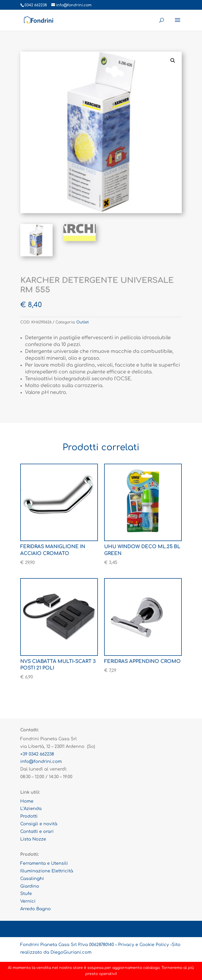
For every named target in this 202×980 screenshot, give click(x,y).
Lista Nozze (33, 839)
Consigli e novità (39, 824)
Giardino (30, 886)
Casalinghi (32, 879)
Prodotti (29, 816)
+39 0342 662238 (37, 754)
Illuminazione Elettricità (47, 871)
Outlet (83, 322)
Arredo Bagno (36, 909)
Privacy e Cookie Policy (143, 945)
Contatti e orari (37, 832)
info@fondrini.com (41, 762)
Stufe (26, 894)
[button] (173, 61)
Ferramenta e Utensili (44, 863)
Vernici (28, 901)
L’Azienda (31, 809)
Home (27, 801)
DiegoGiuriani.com (71, 952)
